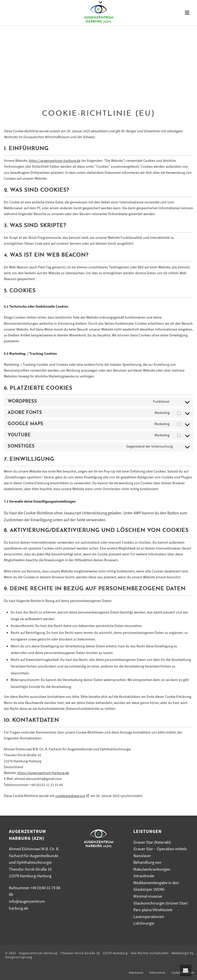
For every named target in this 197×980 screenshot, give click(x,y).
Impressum (136, 973)
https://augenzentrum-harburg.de (55, 161)
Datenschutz (157, 973)
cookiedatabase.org (70, 796)
